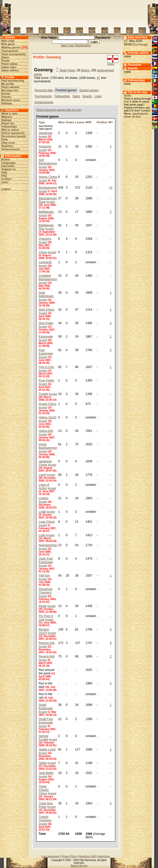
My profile (8, 84)
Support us (8, 169)
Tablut (43, 763)
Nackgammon (48, 545)
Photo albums (10, 87)
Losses (80, 122)
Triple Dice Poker (46, 805)
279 (24, 47)
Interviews (8, 166)
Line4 (42, 475)
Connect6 (45, 262)
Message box (10, 90)
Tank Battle (46, 773)
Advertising (104, 856)
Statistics (7, 146)
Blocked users (11, 100)
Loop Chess (47, 522)
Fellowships (9, 126)
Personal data (44, 90)
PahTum (44, 576)
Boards (87, 96)
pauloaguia (140, 114)
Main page (8, 41)
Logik (42, 512)
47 (98, 78)
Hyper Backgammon (48, 446)
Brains (5, 159)
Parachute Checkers (46, 591)
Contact (6, 179)
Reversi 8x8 (47, 656)
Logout (6, 189)
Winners (7, 117)
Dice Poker (46, 323)
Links (5, 182)
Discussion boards (13, 136)
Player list (8, 123)
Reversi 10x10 (44, 631)
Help (4, 172)
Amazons (45, 146)
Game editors (10, 70)
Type (42, 122)
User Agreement (50, 856)
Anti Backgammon (48, 162)
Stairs (5, 57)
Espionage (46, 337)
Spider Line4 (47, 749)
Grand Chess (48, 404)
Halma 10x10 (48, 417)
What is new (9, 114)
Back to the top (79, 866)
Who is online (10, 130)
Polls (4, 139)
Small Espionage (46, 707)
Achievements (11, 149)
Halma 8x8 (46, 431)
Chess (43, 252)
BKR (89, 122)
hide (128, 96)
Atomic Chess (48, 177)
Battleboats (46, 212)
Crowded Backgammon (48, 277)
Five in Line (46, 367)
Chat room (8, 143)
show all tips (133, 117)
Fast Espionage (46, 352)
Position (102, 122)
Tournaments (10, 51)
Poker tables (9, 64)
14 (111, 188)
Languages (8, 163)
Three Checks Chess (44, 790)
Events (6, 94)
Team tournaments (13, 54)
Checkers (45, 239)
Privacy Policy (69, 856)
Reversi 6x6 (47, 643)
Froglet (43, 394)
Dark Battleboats (46, 294)
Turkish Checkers (45, 819)
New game (8, 44)
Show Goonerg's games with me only (59, 110)
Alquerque (46, 133)
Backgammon (48, 188)
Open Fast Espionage (46, 560)
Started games (89, 90)
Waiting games (11, 47)
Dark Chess (47, 310)
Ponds (5, 61)
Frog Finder (46, 380)
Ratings (6, 120)
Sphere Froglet (44, 738)
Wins (61, 122)
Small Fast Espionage (46, 721)
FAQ (4, 176)
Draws (70, 122)
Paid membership (13, 81)
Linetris (44, 498)
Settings (7, 103)
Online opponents (13, 133)
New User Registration (76, 45)
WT (111, 122)
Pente (43, 606)
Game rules (9, 67)
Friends (6, 97)
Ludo (42, 535)
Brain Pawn (68, 70)
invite (43, 136)
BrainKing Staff (87, 856)
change (142, 44)
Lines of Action (44, 487)
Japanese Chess (45, 463)
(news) (111, 64)
